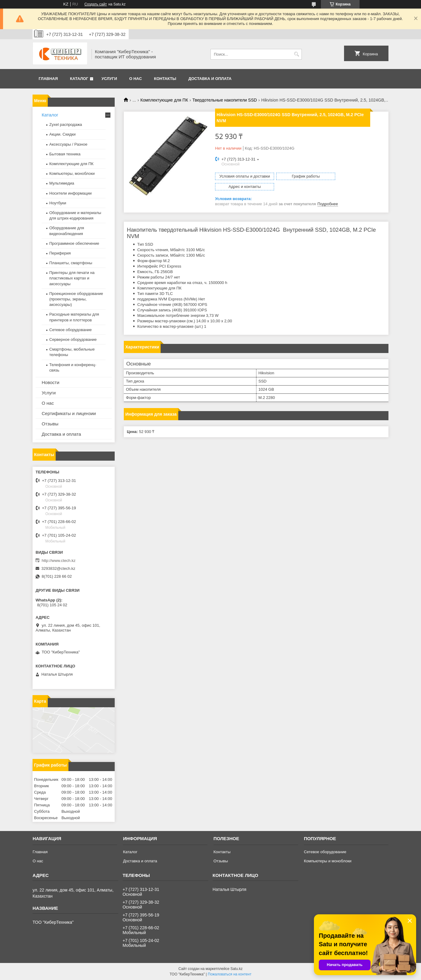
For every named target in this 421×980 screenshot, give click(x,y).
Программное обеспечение (74, 243)
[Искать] (296, 54)
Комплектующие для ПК (164, 100)
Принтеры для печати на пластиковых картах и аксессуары (72, 278)
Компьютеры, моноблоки (72, 173)
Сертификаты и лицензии (69, 413)
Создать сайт (96, 4)
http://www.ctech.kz (59, 561)
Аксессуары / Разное (68, 144)
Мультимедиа (62, 183)
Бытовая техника (65, 154)
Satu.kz (236, 969)
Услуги (109, 79)
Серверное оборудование (73, 339)
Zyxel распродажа (66, 125)
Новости (50, 382)
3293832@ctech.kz (58, 568)
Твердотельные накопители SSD (224, 100)
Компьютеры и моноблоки (328, 861)
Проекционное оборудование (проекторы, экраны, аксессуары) (76, 299)
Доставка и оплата (210, 79)
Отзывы (50, 424)
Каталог (79, 79)
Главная (48, 79)
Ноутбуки (58, 203)
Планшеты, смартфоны (71, 263)
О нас (136, 79)
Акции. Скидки (62, 134)
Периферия (60, 253)
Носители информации (70, 193)
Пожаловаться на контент (230, 974)
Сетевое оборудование (71, 330)
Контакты (165, 79)
